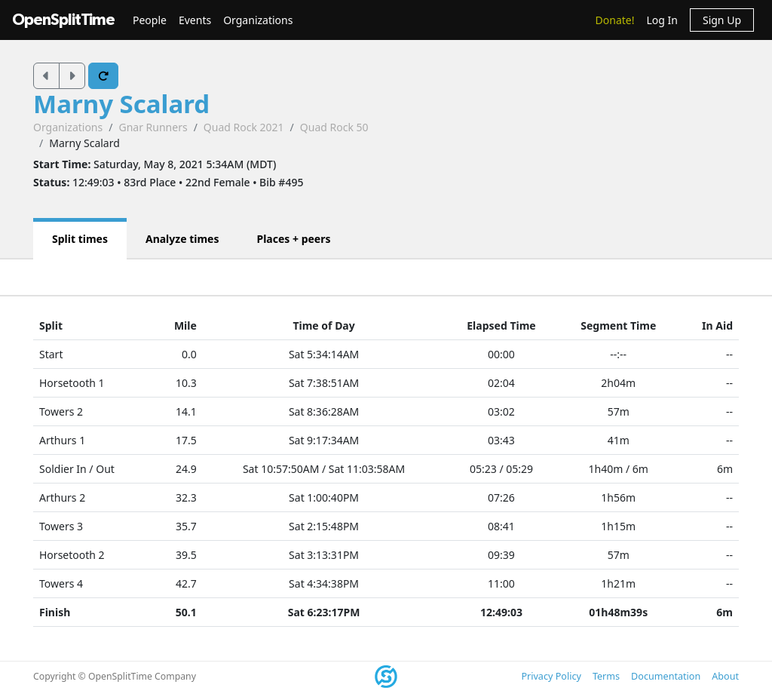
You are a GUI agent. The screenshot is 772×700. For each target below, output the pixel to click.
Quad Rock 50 (334, 127)
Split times (80, 239)
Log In (662, 20)
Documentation (666, 676)
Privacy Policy (551, 676)
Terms (606, 676)
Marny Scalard (121, 104)
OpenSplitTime (63, 20)
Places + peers (293, 239)
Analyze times (182, 239)
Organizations (258, 20)
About (725, 676)
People (150, 20)
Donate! (615, 20)
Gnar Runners (153, 127)
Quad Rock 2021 (244, 127)
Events (195, 20)
